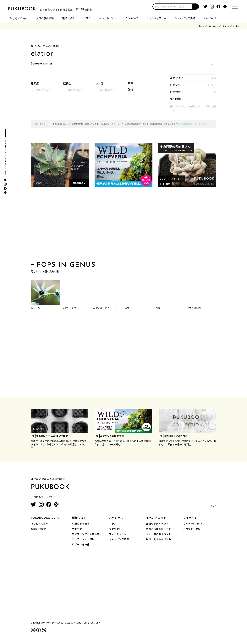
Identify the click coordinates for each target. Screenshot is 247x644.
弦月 (127, 308)
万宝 (158, 308)
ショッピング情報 (185, 18)
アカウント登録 (192, 529)
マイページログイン (194, 523)
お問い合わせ (38, 529)
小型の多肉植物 (81, 523)
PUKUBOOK (27, 9)
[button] (195, 7)
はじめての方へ (19, 18)
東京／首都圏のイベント (160, 529)
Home (202, 26)
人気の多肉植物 (45, 18)
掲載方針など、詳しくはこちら (195, 124)
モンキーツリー (70, 308)
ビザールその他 (81, 544)
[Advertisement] (123, 225)
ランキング (132, 18)
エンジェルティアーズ (104, 308)
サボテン (77, 529)
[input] (172, 7)
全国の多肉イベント (157, 523)
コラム (87, 18)
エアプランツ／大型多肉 (86, 534)
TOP (213, 495)
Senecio (226, 26)
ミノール (36, 308)
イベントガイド (108, 18)
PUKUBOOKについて (45, 518)
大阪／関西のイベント (159, 534)
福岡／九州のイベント (159, 539)
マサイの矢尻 (194, 308)
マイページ (210, 18)
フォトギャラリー (156, 18)
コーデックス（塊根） (85, 539)
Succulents (213, 26)
